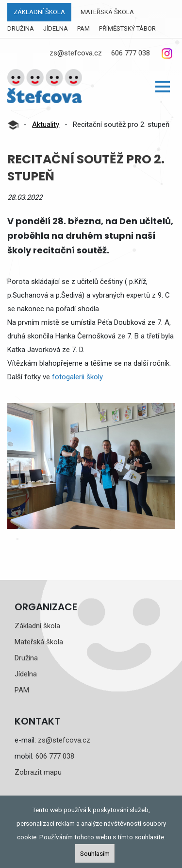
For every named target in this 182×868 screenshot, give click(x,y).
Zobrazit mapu (38, 772)
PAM (83, 28)
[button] (163, 87)
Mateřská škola (107, 12)
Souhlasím (95, 853)
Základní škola (39, 12)
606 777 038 (131, 53)
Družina (21, 28)
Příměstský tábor (127, 28)
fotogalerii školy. (78, 377)
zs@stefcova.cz (76, 53)
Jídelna (56, 28)
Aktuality (46, 124)
